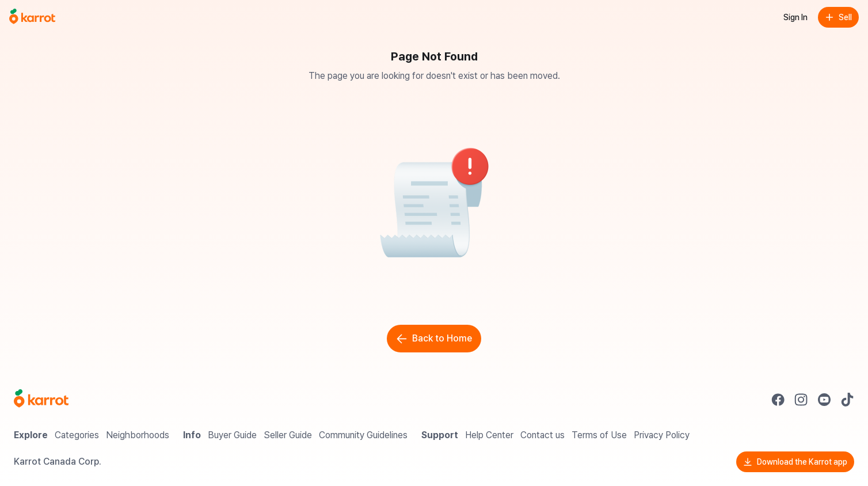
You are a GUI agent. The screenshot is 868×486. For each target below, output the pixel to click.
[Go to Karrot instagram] (801, 400)
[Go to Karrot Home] (41, 400)
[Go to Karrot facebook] (778, 400)
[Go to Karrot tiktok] (847, 400)
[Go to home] (32, 17)
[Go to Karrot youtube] (824, 400)
